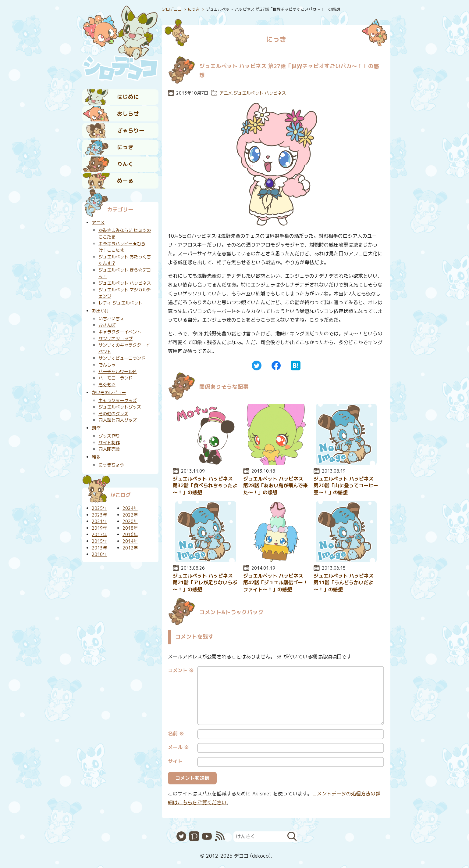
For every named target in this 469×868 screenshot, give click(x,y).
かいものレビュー (109, 393)
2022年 (130, 515)
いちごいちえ (111, 319)
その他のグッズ (113, 414)
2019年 (99, 528)
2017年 (99, 535)
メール (178, 747)
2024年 (130, 508)
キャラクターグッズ (118, 401)
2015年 (99, 541)
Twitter (257, 366)
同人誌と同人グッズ (118, 420)
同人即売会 (109, 449)
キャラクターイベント (120, 332)
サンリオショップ (115, 339)
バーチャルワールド (118, 372)
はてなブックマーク (296, 366)
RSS (220, 836)
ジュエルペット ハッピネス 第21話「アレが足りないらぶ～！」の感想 (205, 583)
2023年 (99, 515)
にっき (125, 147)
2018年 (130, 528)
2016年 (130, 535)
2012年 (130, 548)
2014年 (130, 541)
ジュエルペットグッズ (120, 407)
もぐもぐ (107, 385)
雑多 (96, 457)
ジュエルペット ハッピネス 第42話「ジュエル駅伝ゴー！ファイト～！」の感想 (275, 583)
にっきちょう (111, 465)
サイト (175, 761)
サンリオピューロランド (122, 358)
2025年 (99, 508)
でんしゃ (107, 365)
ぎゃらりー (131, 130)
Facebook (276, 366)
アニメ (226, 93)
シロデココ (172, 9)
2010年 (99, 554)
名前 (176, 733)
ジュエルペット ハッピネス (260, 93)
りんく (125, 164)
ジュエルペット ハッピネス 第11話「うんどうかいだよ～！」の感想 (344, 583)
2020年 (130, 521)
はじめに (128, 97)
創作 (96, 428)
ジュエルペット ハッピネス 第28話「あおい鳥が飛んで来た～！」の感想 (275, 486)
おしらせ (128, 114)
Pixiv (194, 836)
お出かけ (100, 311)
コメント (181, 670)
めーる (125, 181)
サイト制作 (109, 443)
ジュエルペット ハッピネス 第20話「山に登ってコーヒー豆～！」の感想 (346, 486)
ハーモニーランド (115, 378)
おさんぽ (107, 325)
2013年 (99, 548)
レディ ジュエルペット (120, 303)
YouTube (207, 836)
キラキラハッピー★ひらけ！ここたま (122, 247)
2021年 (99, 521)
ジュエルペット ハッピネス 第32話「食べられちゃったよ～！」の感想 (205, 486)
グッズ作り (109, 436)
